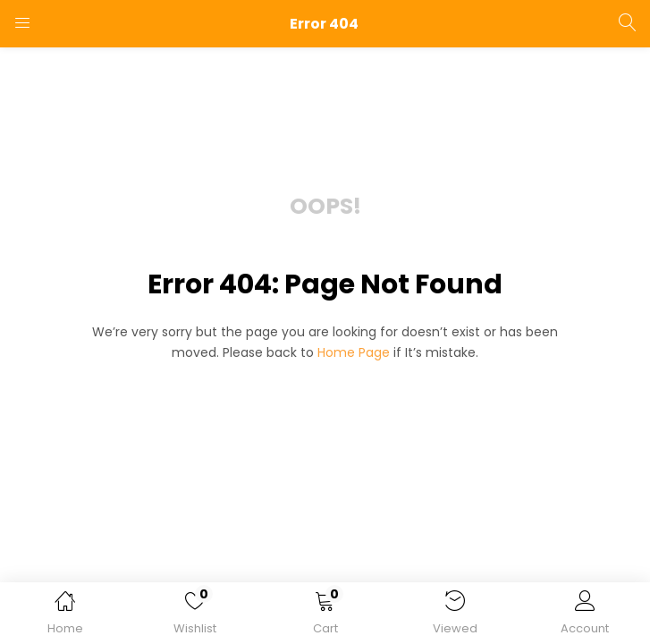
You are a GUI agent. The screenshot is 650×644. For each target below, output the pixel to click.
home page (354, 352)
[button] (325, 616)
